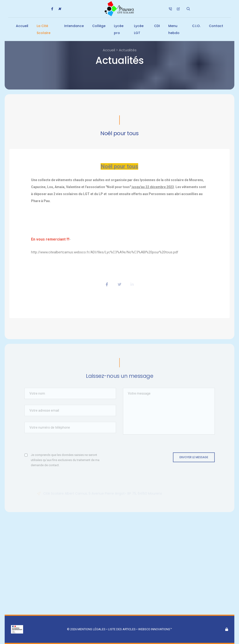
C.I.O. (196, 26)
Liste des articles (122, 629)
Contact (216, 26)
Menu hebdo (174, 29)
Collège (99, 26)
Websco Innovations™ (155, 629)
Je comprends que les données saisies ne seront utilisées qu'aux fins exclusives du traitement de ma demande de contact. (65, 460)
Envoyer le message (194, 457)
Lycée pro (119, 29)
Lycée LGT (139, 29)
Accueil (22, 26)
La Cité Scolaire (44, 29)
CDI (157, 26)
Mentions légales (91, 629)
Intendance (74, 26)
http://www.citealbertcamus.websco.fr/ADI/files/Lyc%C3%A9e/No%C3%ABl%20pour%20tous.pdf (105, 252)
